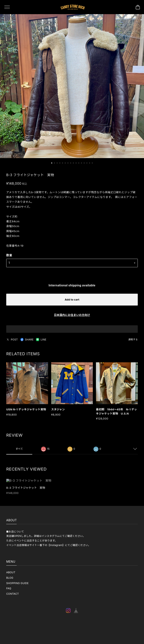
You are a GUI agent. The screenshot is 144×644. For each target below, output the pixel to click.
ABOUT (11, 572)
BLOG (10, 578)
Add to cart (72, 301)
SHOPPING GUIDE (17, 583)
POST (12, 341)
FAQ (9, 588)
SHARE (27, 341)
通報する (133, 341)
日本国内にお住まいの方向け (72, 317)
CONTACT (13, 594)
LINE (41, 341)
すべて (19, 451)
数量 (9, 257)
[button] (52, 163)
